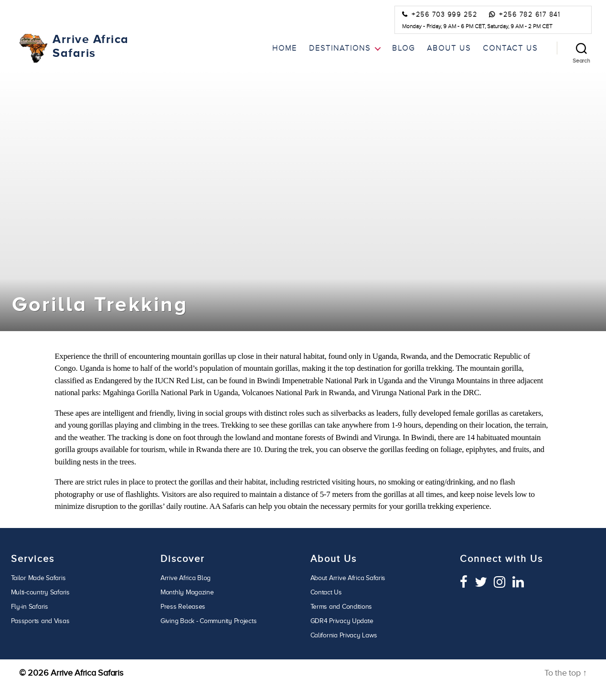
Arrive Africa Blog (186, 578)
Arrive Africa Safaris (87, 673)
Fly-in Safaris (30, 607)
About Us (449, 48)
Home (285, 48)
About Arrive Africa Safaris (348, 578)
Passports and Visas (40, 621)
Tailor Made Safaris (38, 578)
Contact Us (510, 48)
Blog (404, 48)
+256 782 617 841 (530, 15)
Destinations (340, 48)
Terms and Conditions (341, 607)
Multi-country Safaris (40, 592)
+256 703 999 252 (444, 15)
